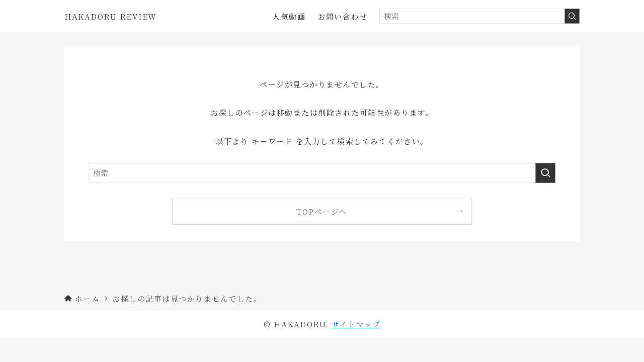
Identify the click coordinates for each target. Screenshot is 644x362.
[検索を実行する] (572, 16)
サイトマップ (356, 324)
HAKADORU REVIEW (111, 16)
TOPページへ (322, 211)
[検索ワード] (479, 16)
